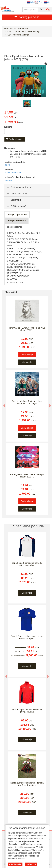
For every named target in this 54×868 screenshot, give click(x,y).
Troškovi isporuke (17, 193)
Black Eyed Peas (13, 173)
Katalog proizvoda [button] (27, 17)
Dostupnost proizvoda (19, 187)
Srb (30, 2)
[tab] (27, 187)
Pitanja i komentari (16, 221)
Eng (39, 2)
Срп (47, 2)
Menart (8, 180)
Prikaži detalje (15, 864)
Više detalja (27, 362)
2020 (7, 165)
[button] (3, 404)
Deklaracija (14, 200)
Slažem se (31, 864)
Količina (8, 127)
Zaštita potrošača (17, 206)
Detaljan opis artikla (17, 214)
